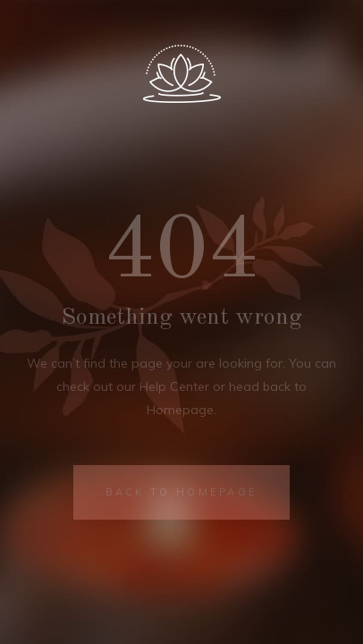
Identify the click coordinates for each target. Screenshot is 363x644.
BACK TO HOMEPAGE (182, 492)
